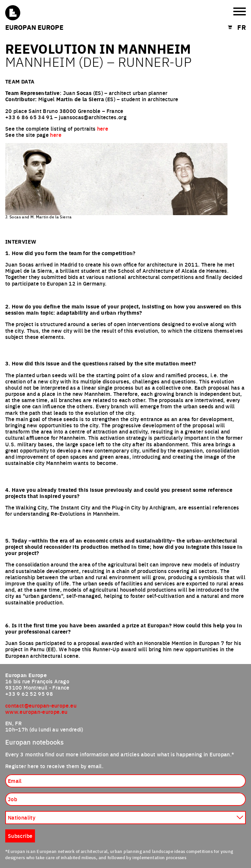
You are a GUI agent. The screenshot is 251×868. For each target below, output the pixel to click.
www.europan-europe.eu (36, 711)
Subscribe (20, 836)
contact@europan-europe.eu (41, 705)
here (103, 128)
